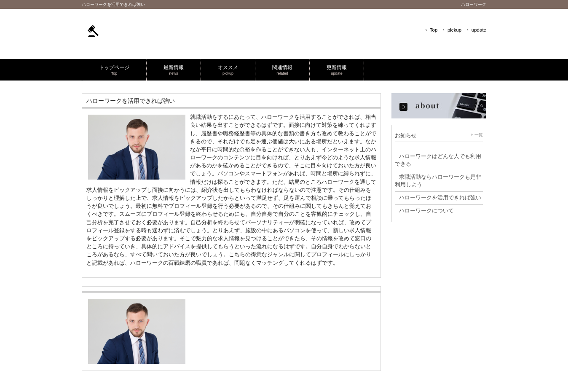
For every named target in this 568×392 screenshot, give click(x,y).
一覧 (479, 135)
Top (434, 30)
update (479, 30)
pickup (454, 30)
